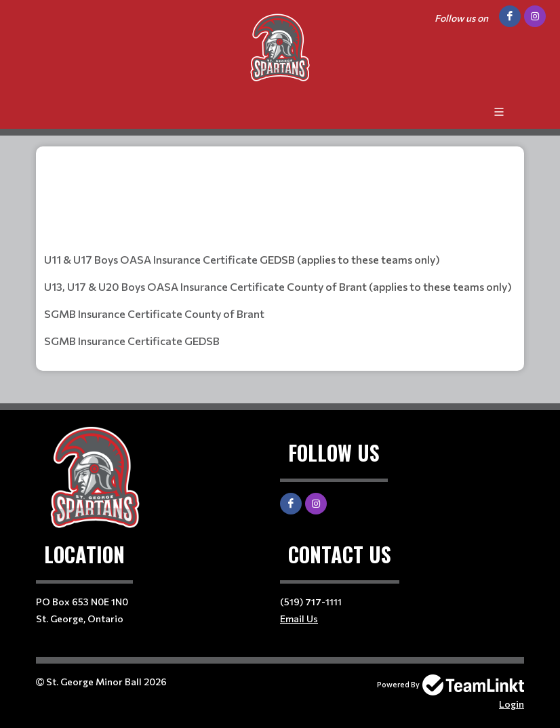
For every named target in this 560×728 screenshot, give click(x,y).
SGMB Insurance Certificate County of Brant (154, 314)
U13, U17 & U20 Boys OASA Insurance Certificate (164, 286)
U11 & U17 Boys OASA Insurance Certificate (151, 259)
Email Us (299, 619)
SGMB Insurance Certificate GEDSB (132, 341)
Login (512, 704)
